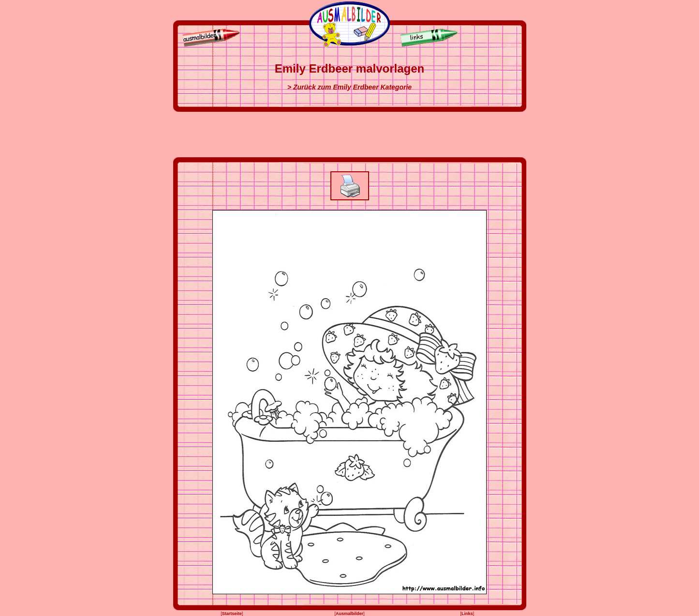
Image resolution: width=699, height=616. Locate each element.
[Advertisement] (350, 135)
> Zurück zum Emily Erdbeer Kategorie (349, 87)
